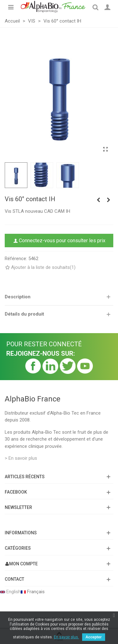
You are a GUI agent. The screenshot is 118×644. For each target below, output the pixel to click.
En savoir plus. (66, 637)
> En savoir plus (21, 458)
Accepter (94, 637)
